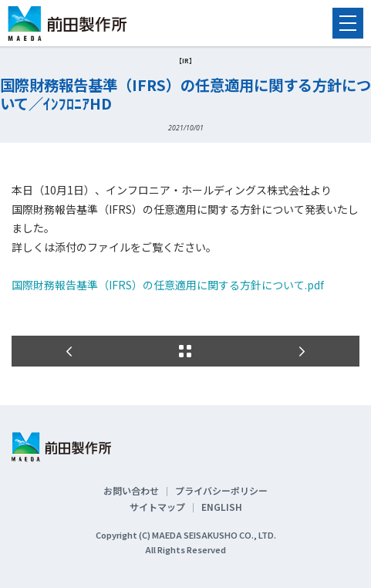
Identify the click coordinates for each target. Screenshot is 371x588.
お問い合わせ (131, 490)
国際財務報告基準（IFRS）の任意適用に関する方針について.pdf (168, 285)
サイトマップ (157, 507)
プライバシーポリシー (221, 490)
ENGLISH (222, 507)
